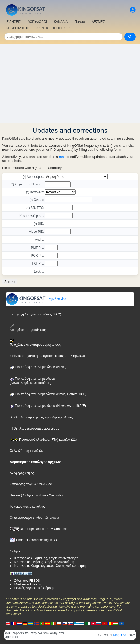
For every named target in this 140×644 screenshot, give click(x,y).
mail (62, 157)
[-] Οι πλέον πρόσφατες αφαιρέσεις (35, 429)
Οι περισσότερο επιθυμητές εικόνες (35, 518)
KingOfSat (120, 635)
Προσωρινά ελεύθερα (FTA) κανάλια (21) (43, 440)
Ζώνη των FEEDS (27, 581)
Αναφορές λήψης (22, 473)
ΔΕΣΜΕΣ (98, 22)
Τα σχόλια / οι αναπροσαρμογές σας (35, 343)
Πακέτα (80, 22)
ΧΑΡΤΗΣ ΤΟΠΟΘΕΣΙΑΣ (53, 28)
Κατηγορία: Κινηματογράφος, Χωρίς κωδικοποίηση (50, 566)
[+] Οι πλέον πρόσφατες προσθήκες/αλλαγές (41, 417)
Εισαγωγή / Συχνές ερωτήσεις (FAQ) (36, 314)
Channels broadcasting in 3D (33, 540)
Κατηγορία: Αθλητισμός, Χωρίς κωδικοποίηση (46, 558)
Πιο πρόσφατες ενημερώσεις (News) (38, 367)
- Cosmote (54, 495)
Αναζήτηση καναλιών (27, 451)
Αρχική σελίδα (36, 299)
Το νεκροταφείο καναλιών (28, 507)
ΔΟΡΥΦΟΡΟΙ (37, 22)
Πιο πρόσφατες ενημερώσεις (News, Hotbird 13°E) (48, 394)
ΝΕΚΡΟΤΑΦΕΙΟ (18, 28)
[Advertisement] (70, 84)
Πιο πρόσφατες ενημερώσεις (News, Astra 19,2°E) (48, 406)
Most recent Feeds (28, 584)
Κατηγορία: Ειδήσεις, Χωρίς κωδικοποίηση (44, 562)
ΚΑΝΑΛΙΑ (61, 22)
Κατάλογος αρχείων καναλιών (31, 484)
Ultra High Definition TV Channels (39, 529)
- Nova (41, 495)
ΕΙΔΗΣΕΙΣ (14, 22)
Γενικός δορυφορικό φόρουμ (34, 588)
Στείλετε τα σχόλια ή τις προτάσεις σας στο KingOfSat (47, 356)
